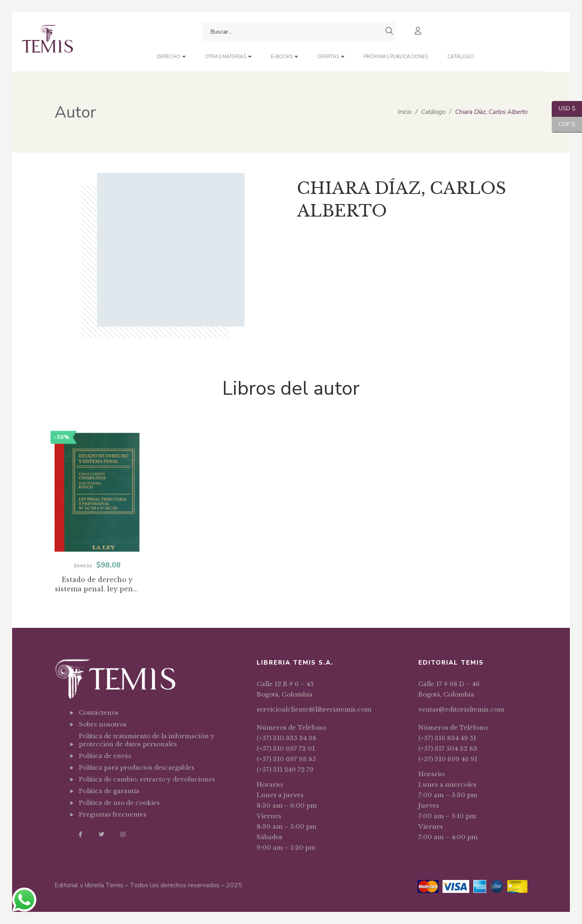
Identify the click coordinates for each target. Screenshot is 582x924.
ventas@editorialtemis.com (461, 709)
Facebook (81, 834)
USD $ (564, 109)
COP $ (563, 125)
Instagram (123, 834)
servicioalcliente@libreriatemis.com (314, 709)
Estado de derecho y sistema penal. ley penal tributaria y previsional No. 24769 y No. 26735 (97, 614)
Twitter (101, 834)
